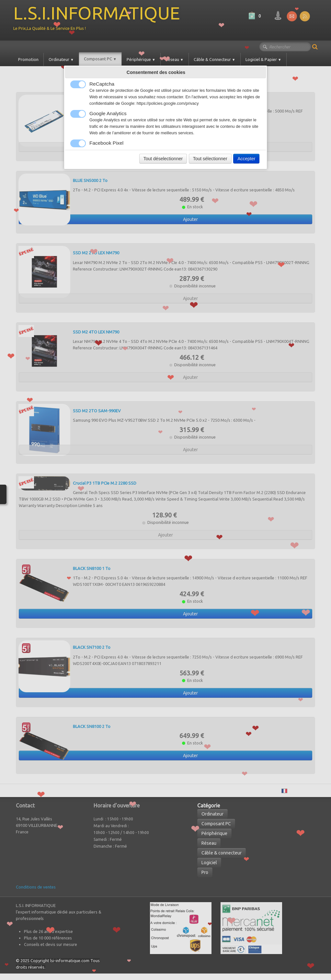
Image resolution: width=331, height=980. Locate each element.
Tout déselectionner (163, 159)
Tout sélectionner (210, 159)
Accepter (246, 159)
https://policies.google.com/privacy (168, 103)
